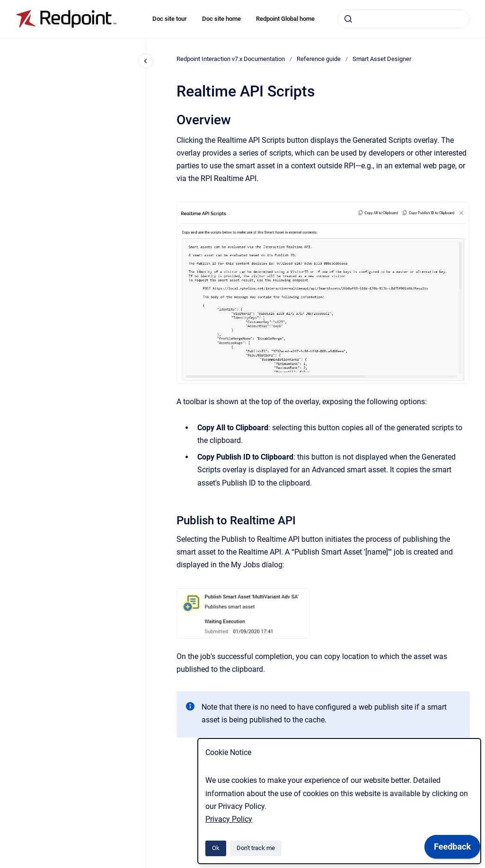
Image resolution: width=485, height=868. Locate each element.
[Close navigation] (146, 61)
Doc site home (221, 19)
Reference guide (319, 59)
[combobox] (404, 19)
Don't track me (256, 848)
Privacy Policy (229, 819)
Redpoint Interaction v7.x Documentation (231, 59)
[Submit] (348, 19)
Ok (216, 848)
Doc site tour (170, 19)
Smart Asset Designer (382, 59)
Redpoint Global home (285, 19)
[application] (452, 849)
